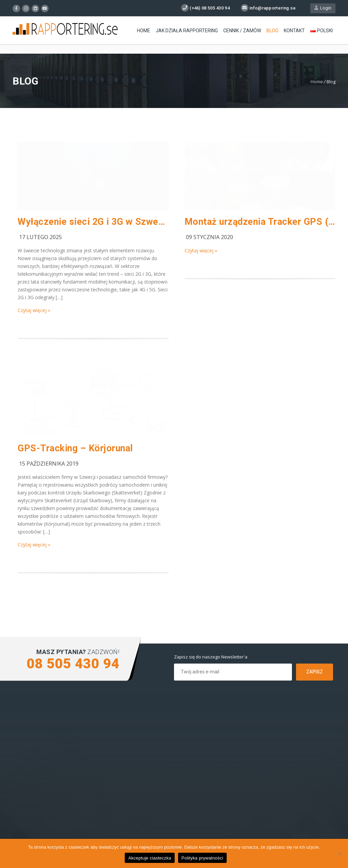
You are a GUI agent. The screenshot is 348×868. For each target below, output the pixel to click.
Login (323, 8)
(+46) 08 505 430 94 (210, 8)
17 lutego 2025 (40, 237)
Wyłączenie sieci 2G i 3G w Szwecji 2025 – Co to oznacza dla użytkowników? (93, 222)
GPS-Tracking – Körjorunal (75, 448)
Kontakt (294, 31)
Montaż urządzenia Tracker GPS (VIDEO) (260, 222)
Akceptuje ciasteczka (150, 858)
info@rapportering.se (273, 8)
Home (144, 31)
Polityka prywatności (202, 858)
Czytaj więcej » (34, 310)
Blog (272, 31)
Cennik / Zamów (242, 31)
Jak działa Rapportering (187, 31)
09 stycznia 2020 (210, 237)
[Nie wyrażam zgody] (340, 853)
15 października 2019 (49, 464)
